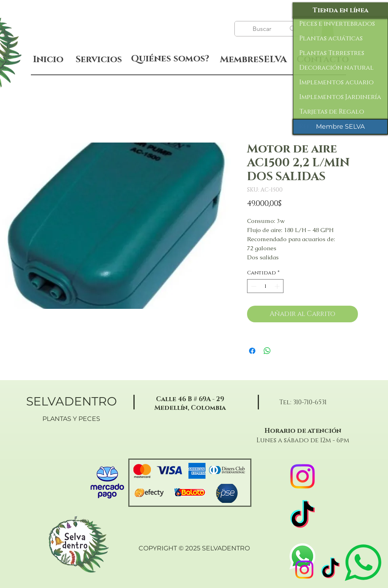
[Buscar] (263, 29)
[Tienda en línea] (340, 10)
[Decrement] (253, 286)
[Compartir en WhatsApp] (267, 351)
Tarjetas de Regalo (332, 112)
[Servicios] (99, 60)
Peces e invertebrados (337, 24)
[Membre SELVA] (340, 127)
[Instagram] (304, 570)
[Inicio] (48, 60)
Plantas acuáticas (331, 38)
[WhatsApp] (302, 556)
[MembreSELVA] (253, 60)
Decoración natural (337, 68)
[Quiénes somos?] (170, 59)
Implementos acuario (337, 82)
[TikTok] (330, 570)
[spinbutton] (265, 286)
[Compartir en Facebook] (252, 351)
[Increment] (278, 286)
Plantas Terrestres (332, 53)
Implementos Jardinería (340, 97)
